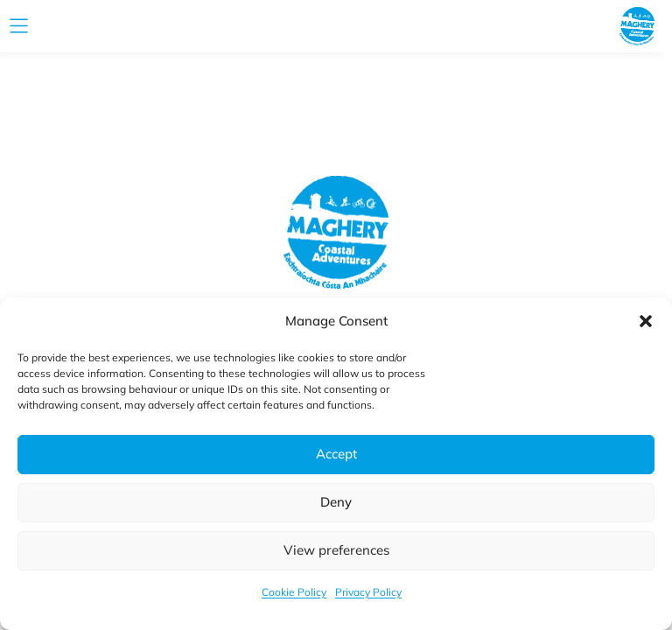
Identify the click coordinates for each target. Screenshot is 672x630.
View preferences (336, 550)
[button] (646, 321)
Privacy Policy (368, 592)
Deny (336, 502)
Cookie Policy (294, 592)
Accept (336, 454)
